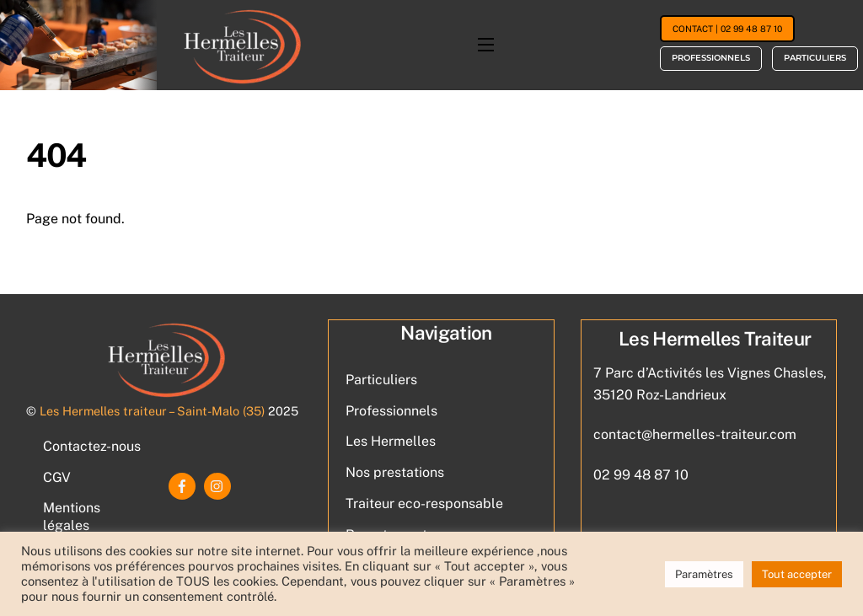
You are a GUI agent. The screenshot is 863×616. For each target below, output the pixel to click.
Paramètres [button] (704, 574)
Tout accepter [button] (797, 574)
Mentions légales (72, 517)
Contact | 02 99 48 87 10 (727, 29)
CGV (57, 477)
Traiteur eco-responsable (424, 504)
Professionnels (711, 58)
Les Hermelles (391, 441)
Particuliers (815, 58)
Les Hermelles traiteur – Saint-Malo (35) (152, 411)
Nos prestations (395, 472)
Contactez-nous (92, 446)
